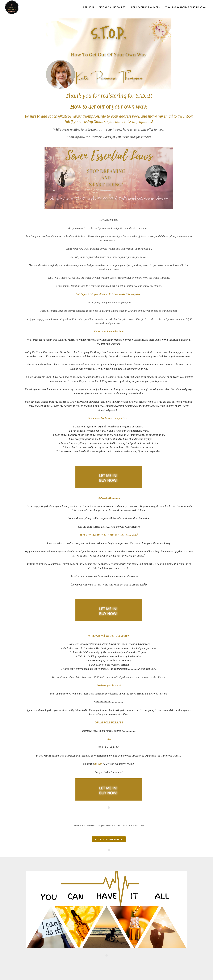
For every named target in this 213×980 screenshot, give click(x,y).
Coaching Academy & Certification (185, 7)
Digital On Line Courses (113, 7)
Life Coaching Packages (146, 7)
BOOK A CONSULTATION (109, 839)
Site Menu (88, 7)
